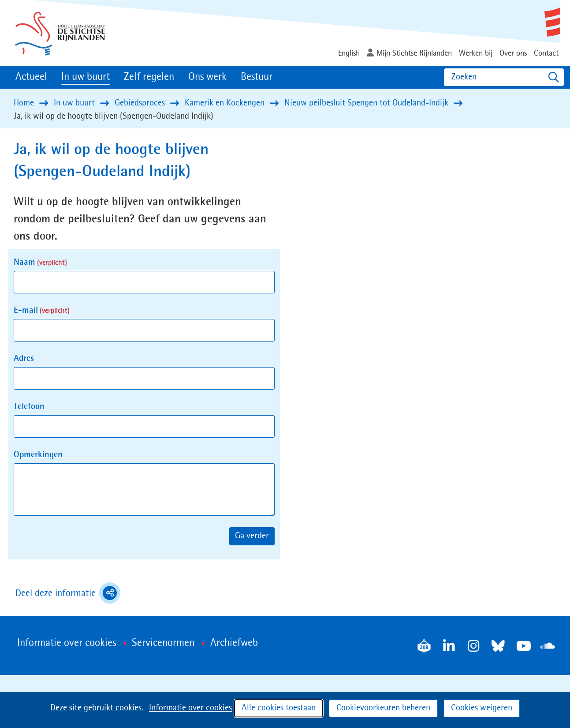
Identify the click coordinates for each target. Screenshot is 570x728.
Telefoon (29, 407)
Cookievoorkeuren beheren (383, 708)
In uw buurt (86, 77)
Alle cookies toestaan (279, 708)
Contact (546, 53)
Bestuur (257, 77)
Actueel (31, 77)
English (349, 53)
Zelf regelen (149, 77)
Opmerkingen (38, 455)
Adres (24, 359)
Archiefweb (234, 643)
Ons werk (207, 77)
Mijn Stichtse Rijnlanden (414, 53)
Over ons (513, 53)
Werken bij (476, 53)
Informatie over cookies (190, 708)
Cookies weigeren (482, 708)
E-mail (42, 311)
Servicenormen (163, 643)
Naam (40, 263)
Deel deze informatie (68, 593)
